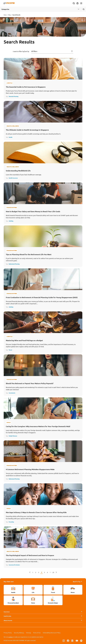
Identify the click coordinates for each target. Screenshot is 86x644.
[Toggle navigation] (81, 3)
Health (11, 137)
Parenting (11, 522)
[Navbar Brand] (9, 3)
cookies (10, 637)
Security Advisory (19, 633)
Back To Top (78, 582)
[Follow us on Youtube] (77, 641)
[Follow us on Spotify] (81, 641)
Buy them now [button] (9, 582)
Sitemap (29, 633)
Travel (10, 350)
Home (5, 15)
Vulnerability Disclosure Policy (52, 633)
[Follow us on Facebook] (68, 641)
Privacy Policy (8, 633)
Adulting (11, 221)
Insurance (7, 612)
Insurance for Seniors (14, 565)
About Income (8, 620)
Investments (12, 393)
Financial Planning (13, 96)
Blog (10, 15)
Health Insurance (13, 178)
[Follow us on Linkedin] (72, 641)
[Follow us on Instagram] (64, 641)
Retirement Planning (14, 264)
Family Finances (13, 436)
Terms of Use (37, 633)
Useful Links (7, 616)
